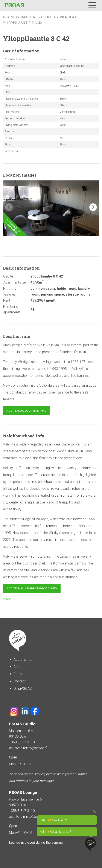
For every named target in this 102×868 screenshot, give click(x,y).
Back (7, 599)
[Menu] (92, 5)
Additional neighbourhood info (32, 588)
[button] (93, 207)
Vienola (67, 17)
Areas (18, 667)
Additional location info (27, 410)
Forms (18, 674)
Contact (20, 681)
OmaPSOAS (23, 689)
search (10, 17)
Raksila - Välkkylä (38, 17)
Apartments (22, 660)
